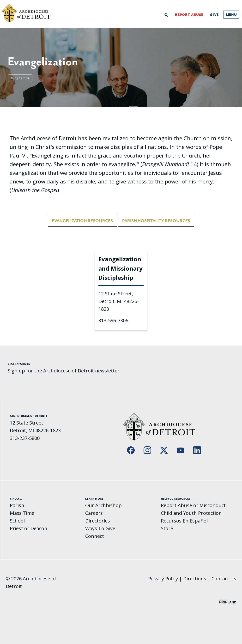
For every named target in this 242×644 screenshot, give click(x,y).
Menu (231, 15)
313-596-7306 (113, 320)
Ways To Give (100, 528)
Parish (17, 505)
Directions (195, 579)
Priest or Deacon (29, 528)
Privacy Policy (163, 579)
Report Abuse (189, 15)
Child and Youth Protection (191, 513)
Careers (94, 513)
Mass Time (22, 513)
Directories (98, 521)
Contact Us (224, 579)
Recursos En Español (184, 521)
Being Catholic (20, 78)
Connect (95, 536)
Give (214, 15)
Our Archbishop (103, 505)
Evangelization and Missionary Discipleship (121, 268)
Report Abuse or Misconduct (193, 505)
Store (167, 528)
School (17, 521)
